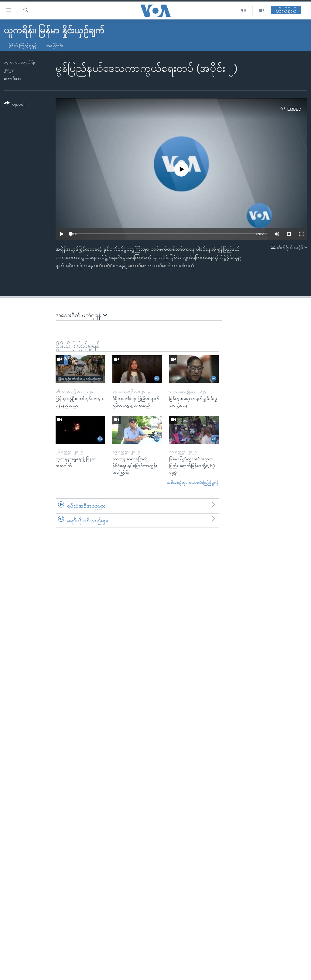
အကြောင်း (55, 46)
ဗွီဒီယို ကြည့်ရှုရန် (22, 46)
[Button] (14, 105)
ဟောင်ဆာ (12, 78)
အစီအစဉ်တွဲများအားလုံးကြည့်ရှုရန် (193, 482)
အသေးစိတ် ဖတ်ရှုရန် (82, 315)
